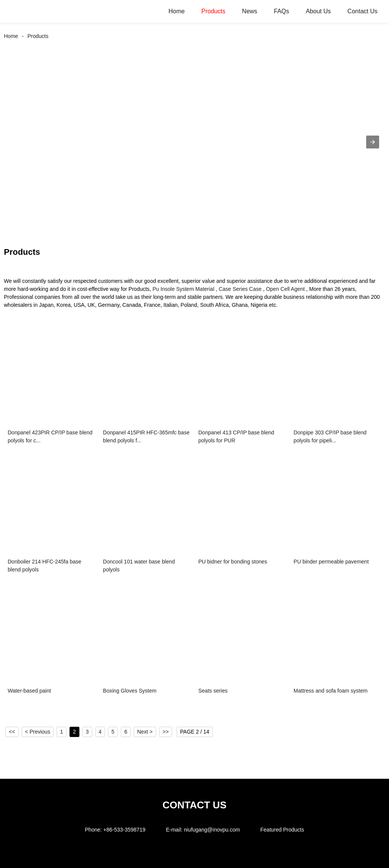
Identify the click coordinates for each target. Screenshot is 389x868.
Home (176, 11)
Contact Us (363, 11)
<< (12, 732)
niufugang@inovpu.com (212, 830)
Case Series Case (240, 289)
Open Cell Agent (285, 289)
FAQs (281, 11)
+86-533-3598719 (124, 830)
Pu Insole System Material (183, 289)
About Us (318, 11)
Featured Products (282, 830)
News (250, 11)
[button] (373, 142)
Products (213, 11)
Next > (145, 732)
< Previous (38, 732)
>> (166, 732)
